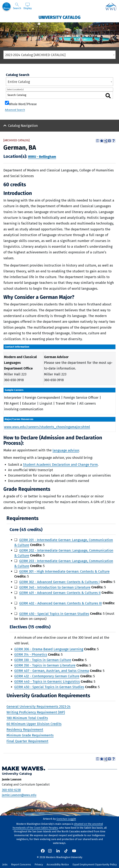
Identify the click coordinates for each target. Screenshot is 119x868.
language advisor (66, 450)
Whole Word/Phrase (23, 104)
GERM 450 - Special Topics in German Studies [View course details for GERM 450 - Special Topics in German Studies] (54, 614)
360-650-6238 (11, 790)
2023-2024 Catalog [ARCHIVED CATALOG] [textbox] (35, 55)
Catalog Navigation (23, 126)
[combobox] (59, 55)
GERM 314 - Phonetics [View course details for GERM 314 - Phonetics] (31, 655)
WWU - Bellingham (42, 157)
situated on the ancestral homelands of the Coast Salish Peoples (58, 826)
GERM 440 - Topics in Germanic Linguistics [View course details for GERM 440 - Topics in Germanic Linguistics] (47, 682)
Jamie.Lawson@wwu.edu (19, 795)
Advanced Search (15, 110)
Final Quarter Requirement (27, 741)
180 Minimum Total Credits (27, 718)
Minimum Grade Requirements (30, 735)
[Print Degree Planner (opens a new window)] (97, 141)
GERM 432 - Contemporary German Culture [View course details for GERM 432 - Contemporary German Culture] (47, 676)
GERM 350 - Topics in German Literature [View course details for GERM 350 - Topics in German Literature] (45, 665)
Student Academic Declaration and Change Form (60, 465)
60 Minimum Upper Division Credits (34, 724)
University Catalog (60, 17)
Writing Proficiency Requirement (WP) (36, 712)
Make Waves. (24, 768)
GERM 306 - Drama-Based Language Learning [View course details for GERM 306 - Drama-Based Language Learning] (49, 649)
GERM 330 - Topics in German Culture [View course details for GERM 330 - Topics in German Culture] (43, 660)
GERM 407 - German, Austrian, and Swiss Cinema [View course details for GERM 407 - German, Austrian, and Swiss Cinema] (52, 671)
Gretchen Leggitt (66, 819)
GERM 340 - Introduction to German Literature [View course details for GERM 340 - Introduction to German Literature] (55, 587)
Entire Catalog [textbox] (19, 82)
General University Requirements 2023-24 (39, 706)
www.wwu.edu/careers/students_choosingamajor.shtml (47, 427)
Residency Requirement (25, 730)
